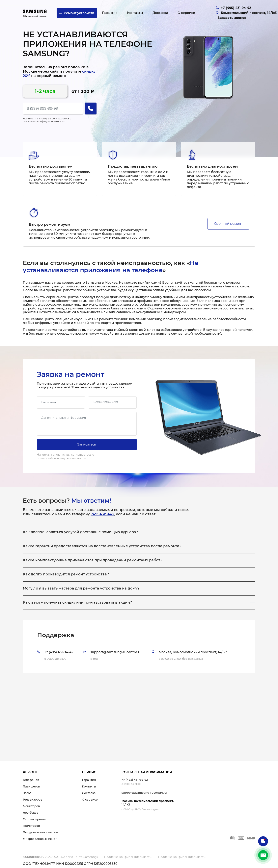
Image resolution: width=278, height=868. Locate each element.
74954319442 (102, 514)
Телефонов (31, 780)
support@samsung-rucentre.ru (144, 793)
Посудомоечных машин (41, 832)
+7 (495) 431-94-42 (135, 780)
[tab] (139, 647)
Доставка (89, 793)
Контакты (89, 786)
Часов (27, 793)
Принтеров (31, 826)
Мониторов (31, 806)
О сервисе (90, 800)
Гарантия (89, 780)
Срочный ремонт (228, 224)
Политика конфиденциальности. (128, 857)
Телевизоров (33, 800)
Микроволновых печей (40, 839)
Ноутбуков (31, 813)
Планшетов (31, 786)
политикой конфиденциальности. (44, 121)
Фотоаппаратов (34, 819)
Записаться (87, 444)
